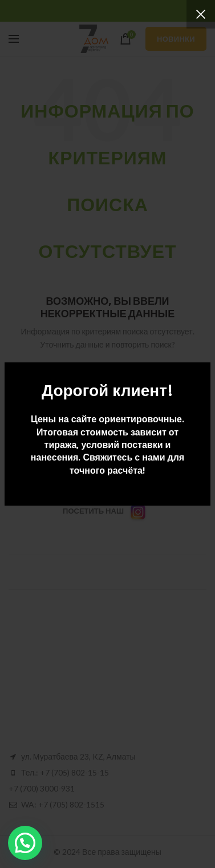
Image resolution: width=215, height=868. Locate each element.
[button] (25, 843)
